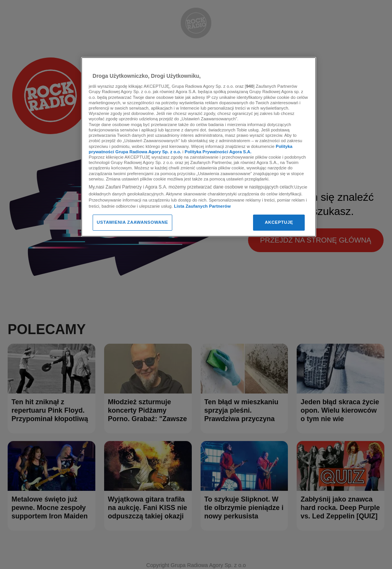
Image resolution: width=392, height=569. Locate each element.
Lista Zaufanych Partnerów (202, 206)
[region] (199, 147)
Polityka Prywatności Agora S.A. (218, 152)
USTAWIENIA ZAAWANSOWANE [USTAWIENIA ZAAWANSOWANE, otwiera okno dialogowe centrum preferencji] (132, 222)
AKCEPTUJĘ (279, 222)
